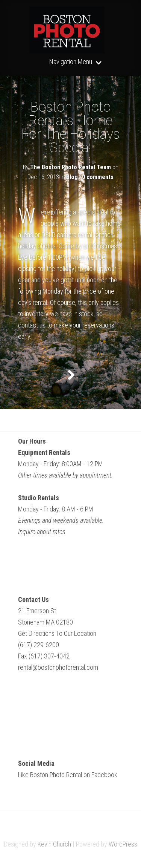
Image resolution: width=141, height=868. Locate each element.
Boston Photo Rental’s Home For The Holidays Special (70, 127)
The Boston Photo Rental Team (70, 167)
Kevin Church (54, 844)
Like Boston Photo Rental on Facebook (68, 775)
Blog (72, 177)
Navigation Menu (71, 62)
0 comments (98, 177)
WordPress (123, 844)
